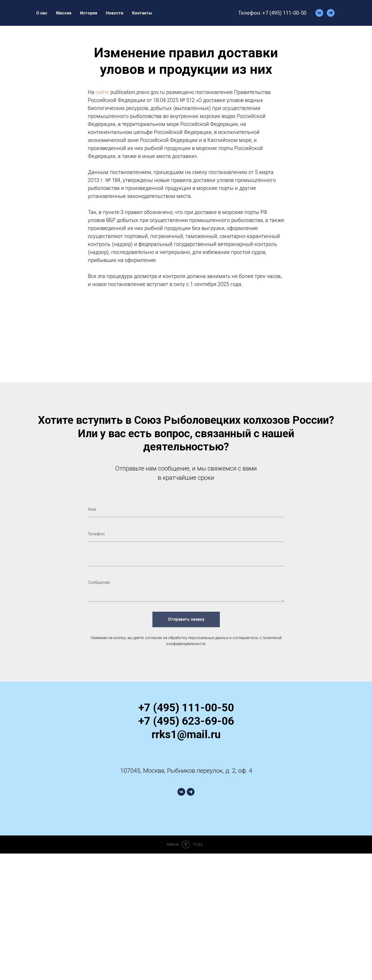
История (89, 13)
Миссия (64, 13)
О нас (42, 13)
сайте (102, 92)
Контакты (142, 13)
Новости (115, 13)
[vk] (319, 13)
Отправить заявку (186, 619)
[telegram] (331, 13)
